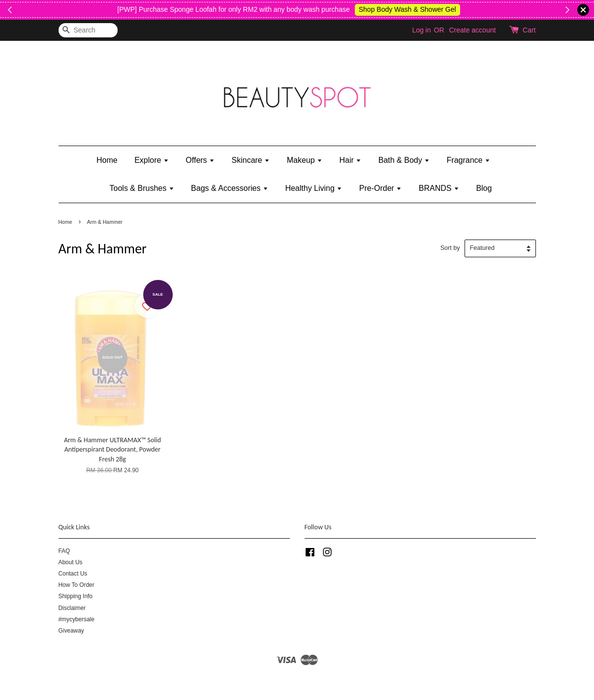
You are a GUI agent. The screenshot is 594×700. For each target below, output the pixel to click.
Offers (200, 160)
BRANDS (439, 188)
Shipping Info (76, 596)
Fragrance (469, 160)
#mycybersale (77, 619)
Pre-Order (381, 188)
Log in (421, 30)
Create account (472, 30)
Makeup (305, 160)
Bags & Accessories (230, 188)
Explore (152, 160)
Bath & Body (404, 160)
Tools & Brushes (142, 188)
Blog (484, 188)
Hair (351, 160)
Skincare (251, 160)
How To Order (77, 585)
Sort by (450, 248)
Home (107, 160)
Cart (529, 30)
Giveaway (71, 631)
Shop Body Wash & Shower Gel (444, 9)
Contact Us (73, 574)
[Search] (88, 30)
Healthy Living (313, 188)
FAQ (64, 551)
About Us (71, 562)
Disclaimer (72, 608)
